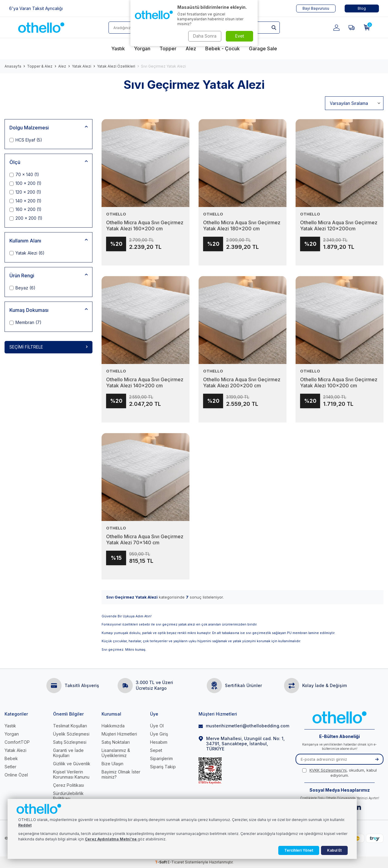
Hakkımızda (113, 726)
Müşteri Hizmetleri (119, 734)
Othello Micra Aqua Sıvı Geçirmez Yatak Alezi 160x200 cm (145, 226)
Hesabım (159, 742)
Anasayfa (13, 66)
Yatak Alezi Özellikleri (116, 66)
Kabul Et (334, 850)
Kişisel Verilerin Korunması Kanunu (71, 774)
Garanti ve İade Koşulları (68, 753)
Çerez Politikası (69, 785)
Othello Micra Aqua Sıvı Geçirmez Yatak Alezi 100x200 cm (339, 383)
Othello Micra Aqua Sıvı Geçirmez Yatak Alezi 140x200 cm (145, 383)
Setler (10, 767)
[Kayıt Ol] (377, 759)
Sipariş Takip (163, 767)
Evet (240, 36)
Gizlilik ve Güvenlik (72, 764)
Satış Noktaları (116, 742)
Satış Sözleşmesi (70, 742)
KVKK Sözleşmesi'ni (328, 770)
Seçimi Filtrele (48, 347)
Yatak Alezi (82, 66)
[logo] (41, 28)
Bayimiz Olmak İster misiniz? (121, 774)
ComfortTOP (17, 742)
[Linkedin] (358, 807)
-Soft (161, 862)
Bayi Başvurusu (316, 8)
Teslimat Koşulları (70, 726)
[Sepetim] (367, 28)
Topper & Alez (40, 66)
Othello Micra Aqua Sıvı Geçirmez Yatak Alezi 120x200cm (339, 226)
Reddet (25, 825)
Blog (362, 8)
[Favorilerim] (352, 28)
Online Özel (16, 775)
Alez (62, 66)
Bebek (11, 758)
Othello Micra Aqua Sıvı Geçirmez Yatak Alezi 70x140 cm (145, 540)
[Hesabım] (336, 28)
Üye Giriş (159, 734)
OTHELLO (116, 214)
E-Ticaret (176, 862)
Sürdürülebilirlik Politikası (68, 796)
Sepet (156, 750)
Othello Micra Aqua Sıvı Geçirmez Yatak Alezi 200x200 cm (242, 383)
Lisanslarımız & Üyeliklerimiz (116, 753)
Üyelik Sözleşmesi (71, 734)
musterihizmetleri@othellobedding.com (242, 726)
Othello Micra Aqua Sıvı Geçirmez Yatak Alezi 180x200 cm (242, 226)
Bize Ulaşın (112, 764)
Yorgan (12, 734)
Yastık (10, 726)
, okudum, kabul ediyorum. (339, 773)
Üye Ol (157, 726)
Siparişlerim (161, 758)
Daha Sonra (205, 36)
